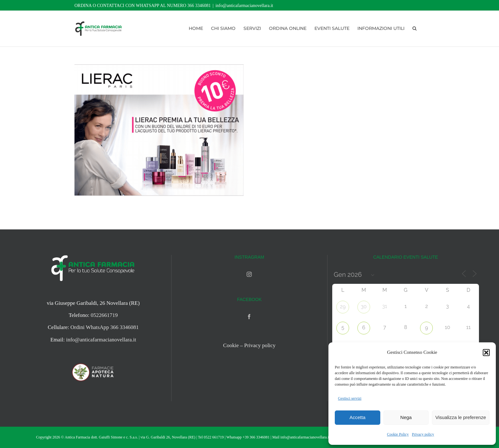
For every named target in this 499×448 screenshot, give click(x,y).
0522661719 (104, 315)
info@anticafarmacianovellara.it (244, 6)
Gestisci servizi (350, 398)
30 (364, 307)
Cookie (231, 345)
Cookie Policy (398, 434)
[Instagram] (249, 274)
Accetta (357, 417)
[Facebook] (249, 317)
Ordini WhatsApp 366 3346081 (105, 327)
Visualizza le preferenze (461, 417)
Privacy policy (423, 434)
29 (343, 307)
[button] (486, 353)
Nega (406, 417)
